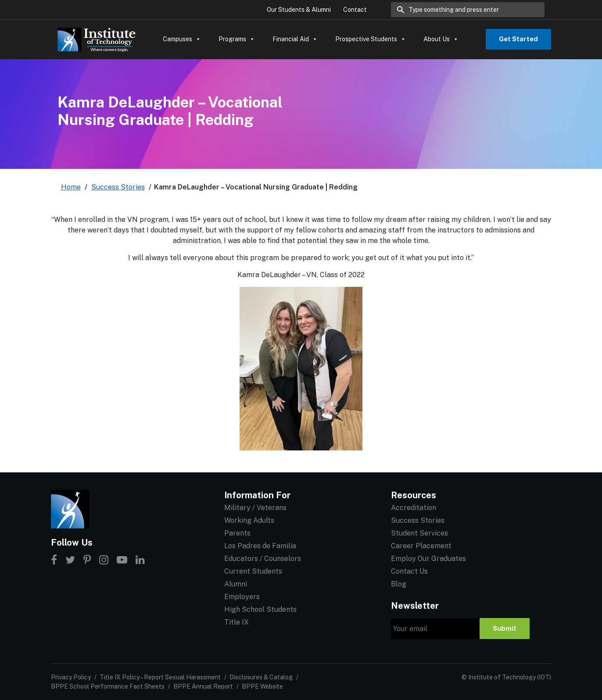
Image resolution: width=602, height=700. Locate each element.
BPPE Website (262, 686)
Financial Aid (295, 39)
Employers (242, 597)
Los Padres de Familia (260, 546)
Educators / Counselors (263, 559)
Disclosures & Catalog (261, 677)
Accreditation (414, 508)
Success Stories (118, 187)
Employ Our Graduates (428, 559)
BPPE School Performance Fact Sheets (108, 686)
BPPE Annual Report (203, 686)
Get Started (518, 39)
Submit (505, 628)
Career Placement (421, 546)
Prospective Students (371, 39)
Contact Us (409, 571)
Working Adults (249, 520)
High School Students (260, 609)
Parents (237, 533)
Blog (399, 584)
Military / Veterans (255, 508)
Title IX (236, 622)
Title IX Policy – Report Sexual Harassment (160, 677)
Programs (237, 39)
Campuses (182, 39)
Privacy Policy (71, 677)
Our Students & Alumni (299, 10)
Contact (355, 10)
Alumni (236, 584)
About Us (441, 39)
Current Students (253, 571)
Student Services (419, 533)
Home (71, 187)
